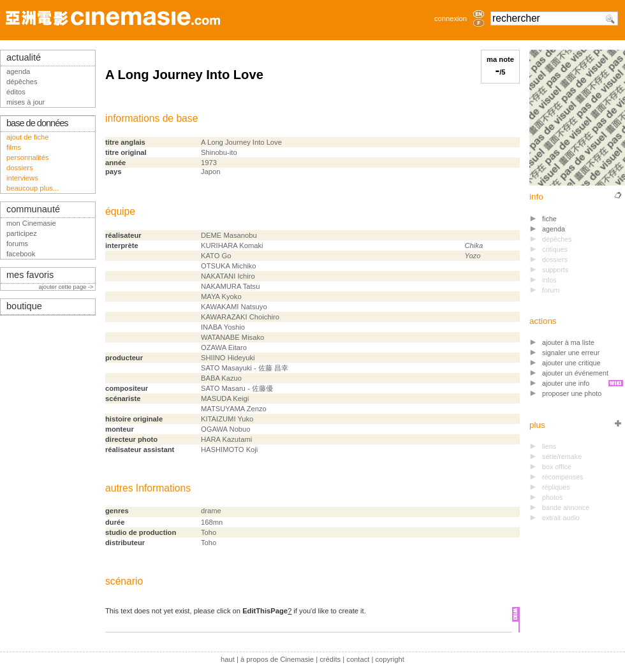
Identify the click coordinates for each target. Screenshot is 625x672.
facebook (21, 254)
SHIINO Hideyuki (228, 358)
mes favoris (30, 275)
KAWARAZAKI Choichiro (240, 317)
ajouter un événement (575, 373)
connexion (451, 18)
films (14, 147)
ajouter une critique (571, 363)
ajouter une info (566, 383)
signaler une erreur (571, 353)
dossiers (20, 168)
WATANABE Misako (232, 337)
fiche (549, 219)
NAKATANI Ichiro (228, 276)
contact (358, 659)
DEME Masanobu (229, 235)
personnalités (28, 157)
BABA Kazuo (221, 378)
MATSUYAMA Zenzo (234, 409)
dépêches (22, 82)
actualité (24, 57)
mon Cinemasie (31, 223)
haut (228, 659)
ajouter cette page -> (67, 287)
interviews (22, 178)
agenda (554, 229)
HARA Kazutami (226, 439)
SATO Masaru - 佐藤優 (237, 388)
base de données (37, 123)
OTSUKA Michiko (228, 266)
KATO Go (216, 256)
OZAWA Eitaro (224, 347)
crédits (330, 659)
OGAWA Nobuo (226, 429)
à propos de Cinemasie (277, 659)
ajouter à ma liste (568, 342)
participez (22, 233)
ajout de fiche (28, 137)
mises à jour (26, 102)
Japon (210, 172)
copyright (389, 659)
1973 (209, 163)
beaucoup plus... (33, 188)
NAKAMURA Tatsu (230, 286)
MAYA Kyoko (221, 296)
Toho (209, 532)
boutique (24, 306)
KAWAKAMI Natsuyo (234, 307)
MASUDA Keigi (225, 398)
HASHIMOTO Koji (229, 449)
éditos (16, 92)
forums (17, 244)
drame (211, 511)
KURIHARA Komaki (232, 245)
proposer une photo (572, 393)
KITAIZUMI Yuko (227, 419)
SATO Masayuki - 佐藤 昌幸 (245, 368)
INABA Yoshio (223, 327)
